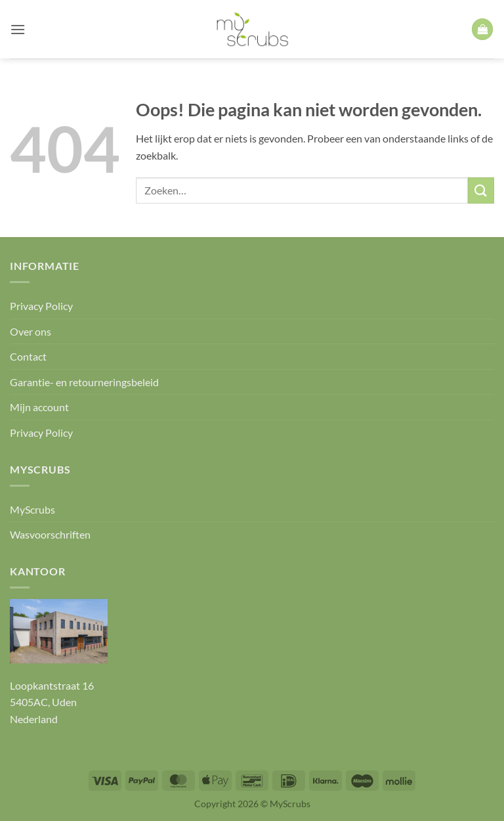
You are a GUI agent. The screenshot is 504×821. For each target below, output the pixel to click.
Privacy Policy (41, 306)
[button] (18, 29)
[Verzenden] (481, 190)
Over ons (31, 331)
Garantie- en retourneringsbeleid (84, 382)
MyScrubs (32, 509)
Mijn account (39, 407)
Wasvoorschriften (50, 534)
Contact (28, 356)
